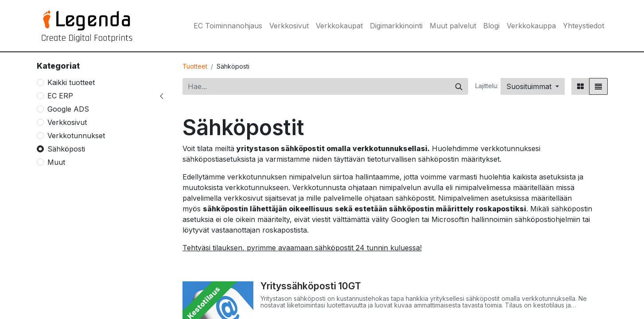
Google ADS (68, 109)
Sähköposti (66, 149)
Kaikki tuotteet (71, 82)
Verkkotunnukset (76, 136)
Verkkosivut (67, 122)
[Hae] (459, 86)
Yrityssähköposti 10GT (311, 286)
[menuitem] (228, 26)
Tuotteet (195, 66)
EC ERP (60, 96)
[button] (533, 86)
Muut (56, 162)
